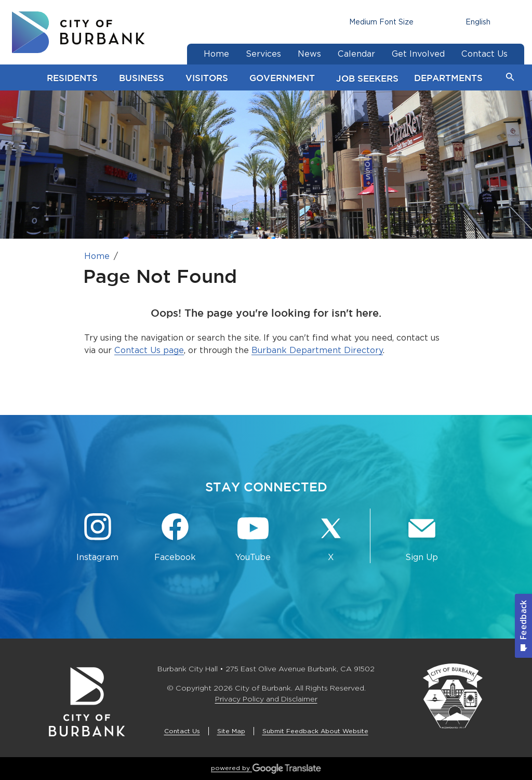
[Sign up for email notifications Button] (422, 538)
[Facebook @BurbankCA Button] (176, 538)
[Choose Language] (480, 22)
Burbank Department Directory (317, 350)
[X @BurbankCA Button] (331, 538)
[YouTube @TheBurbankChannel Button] (253, 538)
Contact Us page (149, 350)
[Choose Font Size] (381, 22)
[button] (510, 77)
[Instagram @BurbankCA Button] (98, 538)
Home (97, 256)
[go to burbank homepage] (78, 32)
